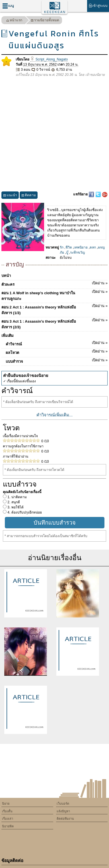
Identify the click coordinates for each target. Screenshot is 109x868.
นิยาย (6, 804)
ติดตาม (29, 196)
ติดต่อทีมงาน (65, 819)
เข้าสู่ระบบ (98, 6)
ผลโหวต (57, 352)
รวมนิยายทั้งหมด (45, 21)
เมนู (8, 6)
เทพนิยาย (81, 247)
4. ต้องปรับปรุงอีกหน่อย (24, 512)
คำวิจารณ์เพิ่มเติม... (55, 415)
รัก (62, 247)
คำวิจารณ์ (57, 343)
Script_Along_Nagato (49, 59)
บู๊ (67, 253)
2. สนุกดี (13, 502)
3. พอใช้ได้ (15, 507)
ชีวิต (69, 247)
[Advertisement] (54, 134)
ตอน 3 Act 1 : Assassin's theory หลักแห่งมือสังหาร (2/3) (54, 323)
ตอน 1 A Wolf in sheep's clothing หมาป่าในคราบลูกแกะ (54, 295)
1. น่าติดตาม (17, 497)
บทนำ (6, 276)
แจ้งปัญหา (63, 811)
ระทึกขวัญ (77, 253)
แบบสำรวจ (57, 360)
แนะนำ (10, 196)
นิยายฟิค (8, 826)
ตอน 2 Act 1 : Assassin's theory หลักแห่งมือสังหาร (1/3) (54, 309)
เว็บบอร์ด (63, 804)
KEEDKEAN (55, 12)
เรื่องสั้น (7, 811)
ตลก (93, 247)
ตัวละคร (54, 283)
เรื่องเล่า (8, 819)
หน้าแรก (14, 21)
